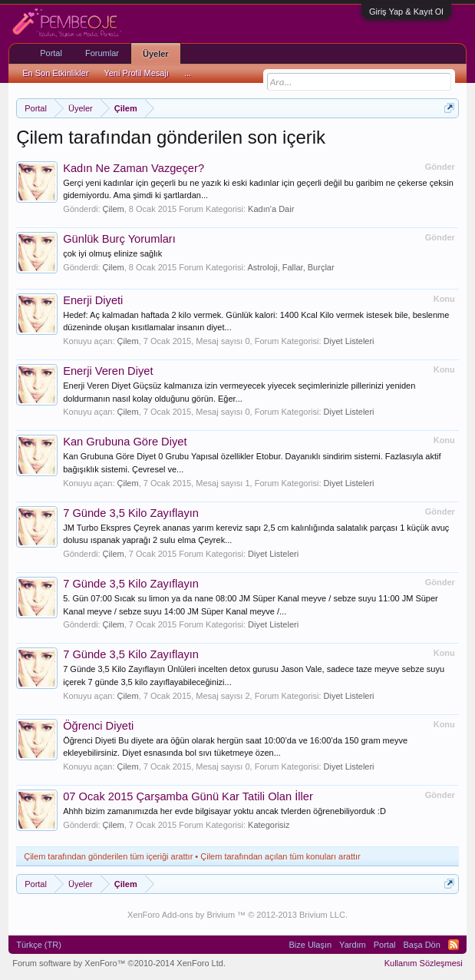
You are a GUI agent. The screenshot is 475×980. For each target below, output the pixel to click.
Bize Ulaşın (310, 945)
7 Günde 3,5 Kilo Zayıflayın (131, 513)
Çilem (114, 209)
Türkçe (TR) (39, 945)
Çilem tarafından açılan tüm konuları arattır (280, 856)
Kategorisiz (269, 825)
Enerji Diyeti (93, 300)
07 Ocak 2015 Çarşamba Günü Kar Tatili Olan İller (188, 796)
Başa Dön (422, 945)
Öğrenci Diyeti (98, 726)
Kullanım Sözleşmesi (424, 963)
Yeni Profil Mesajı (136, 73)
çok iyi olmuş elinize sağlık (112, 253)
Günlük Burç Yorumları (119, 239)
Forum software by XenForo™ (119, 963)
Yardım (353, 945)
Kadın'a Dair (271, 209)
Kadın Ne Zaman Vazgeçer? (134, 168)
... (188, 73)
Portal (51, 53)
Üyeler (156, 54)
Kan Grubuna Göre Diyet (125, 442)
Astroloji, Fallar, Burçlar (291, 267)
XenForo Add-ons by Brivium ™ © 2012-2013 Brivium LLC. (237, 915)
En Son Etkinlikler (55, 73)
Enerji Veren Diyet (108, 371)
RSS (454, 945)
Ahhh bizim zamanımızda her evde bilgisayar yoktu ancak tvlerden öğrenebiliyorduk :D (224, 811)
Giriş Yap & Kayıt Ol (406, 12)
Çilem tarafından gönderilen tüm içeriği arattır (108, 856)
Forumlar (102, 53)
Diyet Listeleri (349, 341)
